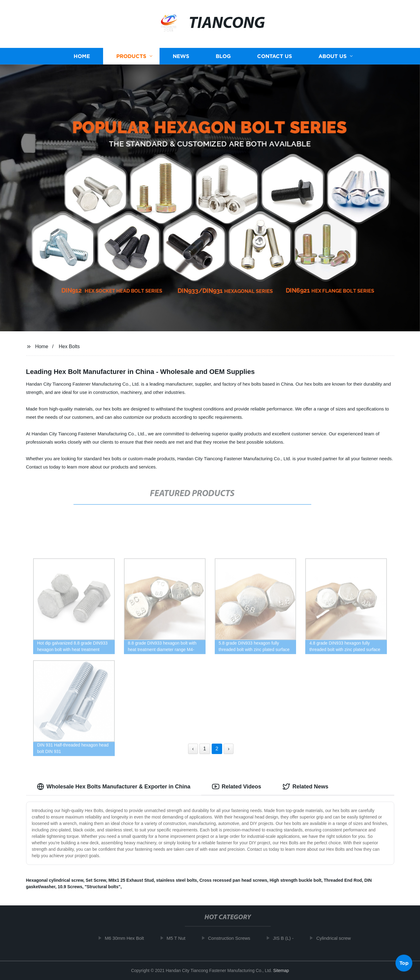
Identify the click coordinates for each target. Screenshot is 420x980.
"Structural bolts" (103, 887)
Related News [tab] (305, 787)
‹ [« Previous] (193, 749)
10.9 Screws (70, 887)
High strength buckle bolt (296, 880)
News (181, 56)
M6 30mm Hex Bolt (127, 938)
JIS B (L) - (286, 938)
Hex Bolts (69, 346)
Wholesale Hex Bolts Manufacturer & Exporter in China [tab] (114, 787)
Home (82, 56)
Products (131, 56)
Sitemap (281, 970)
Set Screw (96, 880)
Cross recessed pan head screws (233, 880)
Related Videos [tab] (237, 787)
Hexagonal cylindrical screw (55, 880)
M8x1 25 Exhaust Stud (131, 880)
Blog (223, 56)
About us (333, 56)
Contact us (275, 56)
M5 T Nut (178, 938)
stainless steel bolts (177, 880)
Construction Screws (232, 938)
